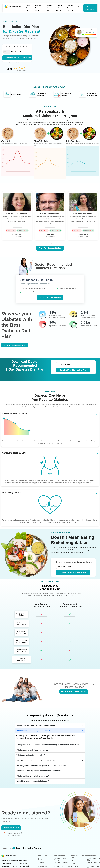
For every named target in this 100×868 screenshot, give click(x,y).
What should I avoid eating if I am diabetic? (34, 731)
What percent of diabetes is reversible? (32, 750)
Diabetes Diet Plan (49, 8)
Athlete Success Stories (70, 8)
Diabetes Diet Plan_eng (32, 848)
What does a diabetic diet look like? (31, 755)
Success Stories (43, 866)
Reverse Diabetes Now (90, 8)
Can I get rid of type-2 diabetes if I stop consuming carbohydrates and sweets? (48, 745)
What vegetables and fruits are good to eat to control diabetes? (42, 766)
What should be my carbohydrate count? (33, 776)
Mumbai (74, 863)
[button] (49, 243)
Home (18, 848)
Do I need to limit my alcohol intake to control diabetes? (39, 771)
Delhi (72, 860)
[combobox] (7, 52)
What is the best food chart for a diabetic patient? (36, 725)
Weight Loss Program (28, 8)
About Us (79, 8)
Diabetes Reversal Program (38, 8)
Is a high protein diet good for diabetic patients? (36, 760)
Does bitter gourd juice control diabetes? (33, 781)
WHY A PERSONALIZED (50, 582)
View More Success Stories (50, 248)
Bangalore (74, 867)
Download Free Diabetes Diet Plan (18, 58)
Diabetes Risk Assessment (59, 8)
